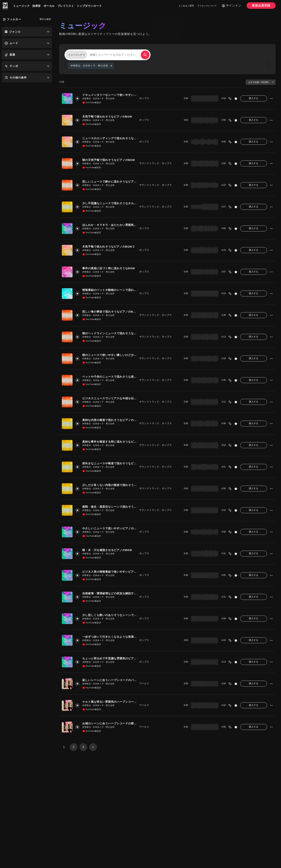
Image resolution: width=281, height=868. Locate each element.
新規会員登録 (261, 5)
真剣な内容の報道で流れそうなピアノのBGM (109, 420)
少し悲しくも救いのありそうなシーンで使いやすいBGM (109, 615)
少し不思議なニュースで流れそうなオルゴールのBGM (109, 203)
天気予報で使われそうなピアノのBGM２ (109, 247)
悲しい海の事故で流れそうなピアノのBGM (109, 312)
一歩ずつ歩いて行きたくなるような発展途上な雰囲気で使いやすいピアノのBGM (109, 637)
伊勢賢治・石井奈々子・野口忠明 (98, 99)
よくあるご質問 (186, 6)
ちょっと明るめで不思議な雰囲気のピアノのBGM (109, 658)
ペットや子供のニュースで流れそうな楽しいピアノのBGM (109, 377)
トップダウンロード (89, 6)
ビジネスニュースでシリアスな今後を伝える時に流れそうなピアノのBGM (109, 398)
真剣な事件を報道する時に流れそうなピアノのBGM (109, 442)
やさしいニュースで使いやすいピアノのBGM (109, 528)
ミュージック (21, 6)
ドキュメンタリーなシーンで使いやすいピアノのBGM (109, 95)
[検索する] (145, 55)
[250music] (5, 6)
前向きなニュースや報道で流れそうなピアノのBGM (109, 463)
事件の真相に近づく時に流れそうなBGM (109, 268)
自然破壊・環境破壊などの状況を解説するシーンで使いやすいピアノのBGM (109, 593)
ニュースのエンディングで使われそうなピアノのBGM (109, 138)
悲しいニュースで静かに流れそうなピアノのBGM (109, 182)
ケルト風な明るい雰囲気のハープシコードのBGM (109, 702)
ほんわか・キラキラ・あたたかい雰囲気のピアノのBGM (109, 225)
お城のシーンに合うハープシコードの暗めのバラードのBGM (109, 723)
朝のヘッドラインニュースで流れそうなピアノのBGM (109, 333)
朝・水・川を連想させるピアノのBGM (107, 550)
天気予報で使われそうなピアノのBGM (107, 117)
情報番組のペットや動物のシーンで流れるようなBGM (109, 290)
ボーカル (49, 6)
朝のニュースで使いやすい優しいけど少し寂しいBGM (109, 355)
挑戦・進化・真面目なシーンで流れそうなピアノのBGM (109, 507)
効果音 (37, 6)
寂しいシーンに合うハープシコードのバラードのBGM (109, 680)
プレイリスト (66, 6)
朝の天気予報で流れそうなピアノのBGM (109, 160)
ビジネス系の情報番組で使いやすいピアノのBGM (109, 572)
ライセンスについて (207, 6)
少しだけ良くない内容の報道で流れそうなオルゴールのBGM (109, 485)
